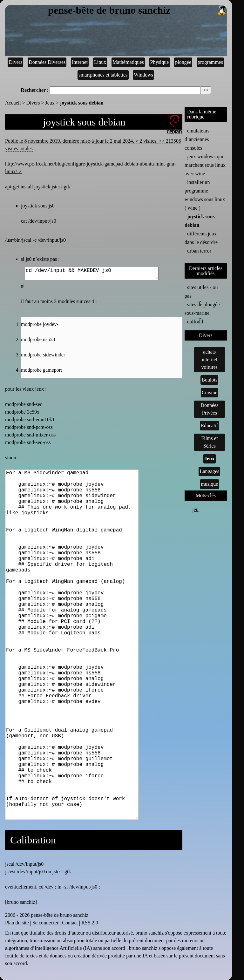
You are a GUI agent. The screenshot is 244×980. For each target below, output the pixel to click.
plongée (183, 62)
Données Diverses (47, 62)
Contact (71, 923)
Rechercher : (35, 90)
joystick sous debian (200, 221)
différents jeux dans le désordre (201, 238)
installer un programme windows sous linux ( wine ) (205, 195)
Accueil (13, 103)
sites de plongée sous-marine (202, 308)
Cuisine (210, 392)
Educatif (209, 426)
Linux (100, 62)
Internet (80, 62)
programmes (210, 62)
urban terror (199, 251)
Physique (160, 62)
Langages (210, 471)
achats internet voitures (210, 359)
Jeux (50, 103)
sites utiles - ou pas (201, 292)
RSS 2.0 (90, 923)
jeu (195, 509)
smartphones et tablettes (103, 75)
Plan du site (17, 923)
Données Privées (209, 409)
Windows (143, 75)
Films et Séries (209, 442)
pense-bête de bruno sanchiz (137, 10)
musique (209, 484)
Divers (16, 62)
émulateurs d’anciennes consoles (197, 139)
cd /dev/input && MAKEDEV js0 (92, 274)
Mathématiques (128, 62)
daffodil (195, 321)
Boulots (209, 380)
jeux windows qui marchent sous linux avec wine (205, 165)
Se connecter (45, 923)
